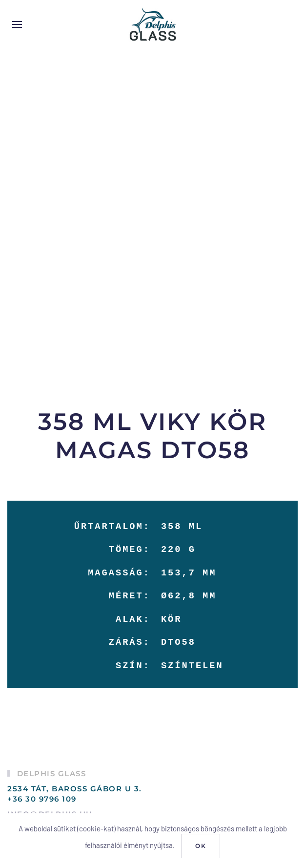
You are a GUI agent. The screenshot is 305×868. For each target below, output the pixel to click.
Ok (201, 846)
